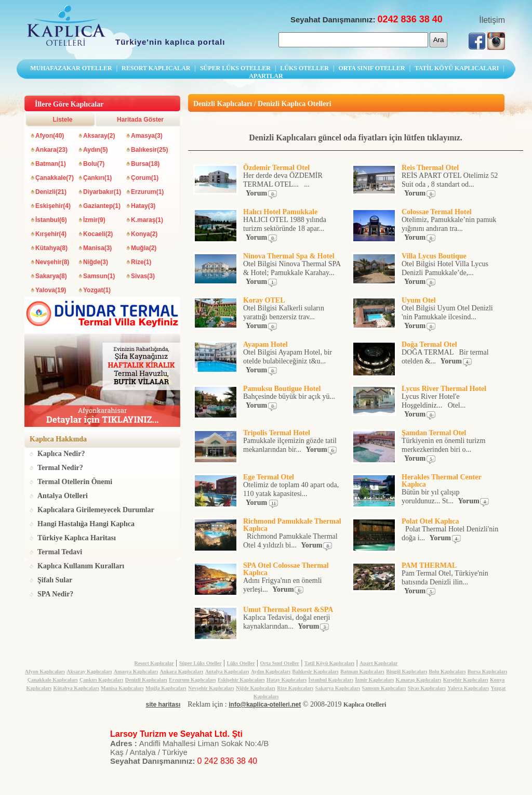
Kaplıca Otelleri (365, 705)
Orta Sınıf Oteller (280, 663)
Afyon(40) (50, 136)
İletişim (492, 20)
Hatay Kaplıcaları (287, 680)
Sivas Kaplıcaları (427, 688)
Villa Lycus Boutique (434, 256)
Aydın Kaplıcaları (271, 672)
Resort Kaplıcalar (154, 663)
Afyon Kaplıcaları (45, 672)
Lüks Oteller (241, 663)
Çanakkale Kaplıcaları (53, 680)
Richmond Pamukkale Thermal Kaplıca (292, 525)
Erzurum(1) (147, 192)
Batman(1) (51, 164)
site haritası (163, 705)
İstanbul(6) (51, 220)
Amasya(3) (147, 136)
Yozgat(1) (97, 290)
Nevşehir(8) (52, 262)
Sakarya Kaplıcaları (338, 688)
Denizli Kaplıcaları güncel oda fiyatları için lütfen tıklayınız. (356, 138)
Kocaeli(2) (98, 234)
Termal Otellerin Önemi (75, 482)
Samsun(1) (99, 276)
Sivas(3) (143, 276)
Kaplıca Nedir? (61, 454)
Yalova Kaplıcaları (468, 688)
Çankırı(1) (97, 178)
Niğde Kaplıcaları (256, 688)
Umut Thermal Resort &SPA (288, 610)
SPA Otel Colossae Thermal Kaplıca (286, 569)
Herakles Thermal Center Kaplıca (441, 481)
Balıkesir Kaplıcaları (316, 672)
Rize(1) (141, 262)
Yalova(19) (51, 290)
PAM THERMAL (429, 565)
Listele (62, 120)
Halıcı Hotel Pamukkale (280, 212)
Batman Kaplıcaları (362, 672)
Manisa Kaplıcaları (122, 688)
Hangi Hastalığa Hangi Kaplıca (86, 524)
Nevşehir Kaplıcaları (211, 688)
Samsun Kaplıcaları (384, 688)
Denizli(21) (51, 192)
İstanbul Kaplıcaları (331, 680)
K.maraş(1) (147, 220)
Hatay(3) (143, 206)
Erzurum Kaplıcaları (192, 680)
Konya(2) (144, 234)
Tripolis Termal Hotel (277, 433)
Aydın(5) (96, 150)
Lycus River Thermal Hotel (444, 389)
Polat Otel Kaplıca (430, 521)
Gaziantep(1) (102, 206)
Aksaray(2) (99, 136)
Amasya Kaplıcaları (136, 672)
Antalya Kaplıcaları (227, 672)
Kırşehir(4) (51, 234)
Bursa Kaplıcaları (487, 672)
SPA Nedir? (55, 594)
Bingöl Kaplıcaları (407, 672)
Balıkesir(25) (149, 150)
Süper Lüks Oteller (201, 663)
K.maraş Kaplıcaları (418, 680)
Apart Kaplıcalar (379, 663)
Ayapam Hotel (265, 344)
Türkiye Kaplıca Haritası (77, 538)
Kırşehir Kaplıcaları (466, 680)
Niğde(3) (96, 262)
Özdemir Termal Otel (276, 168)
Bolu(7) (94, 164)
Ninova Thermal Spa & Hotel (289, 256)
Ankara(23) (51, 150)
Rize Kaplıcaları (295, 688)
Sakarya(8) (51, 276)
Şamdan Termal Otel (434, 433)
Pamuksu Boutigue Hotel (282, 389)
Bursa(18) (145, 164)
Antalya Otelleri (63, 496)
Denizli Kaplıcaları (146, 680)
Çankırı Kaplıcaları (101, 680)
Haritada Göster (140, 120)
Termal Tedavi (60, 552)
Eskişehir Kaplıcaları (241, 680)
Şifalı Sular (55, 580)
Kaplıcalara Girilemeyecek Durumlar (96, 510)
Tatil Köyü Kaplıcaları (329, 663)
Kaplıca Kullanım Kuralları (81, 566)
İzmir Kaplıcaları (374, 680)
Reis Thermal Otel (430, 168)
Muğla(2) (144, 248)
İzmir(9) (94, 220)
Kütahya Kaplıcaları (76, 688)
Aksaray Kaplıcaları (89, 672)
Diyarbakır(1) (102, 192)
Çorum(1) (145, 178)
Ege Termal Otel (269, 477)
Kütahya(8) (51, 248)
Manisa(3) (97, 248)
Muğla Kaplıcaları (166, 688)
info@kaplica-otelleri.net (265, 705)
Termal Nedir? (60, 468)
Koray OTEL (264, 300)
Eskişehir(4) (53, 206)
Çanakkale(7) (55, 178)
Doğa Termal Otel (429, 344)
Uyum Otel (419, 300)
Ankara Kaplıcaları (182, 672)
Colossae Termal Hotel (437, 212)
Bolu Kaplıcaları (447, 672)
